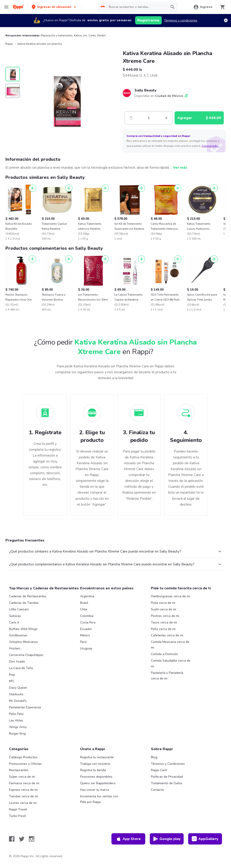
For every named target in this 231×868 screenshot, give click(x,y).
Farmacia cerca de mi (24, 783)
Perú (83, 642)
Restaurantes (19, 770)
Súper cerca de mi (22, 777)
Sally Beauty (146, 90)
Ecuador (86, 629)
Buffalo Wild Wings (23, 629)
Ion (85, 35)
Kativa (78, 35)
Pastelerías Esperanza (25, 707)
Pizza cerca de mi (163, 603)
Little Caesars (19, 609)
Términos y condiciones (181, 20)
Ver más (180, 168)
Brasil (84, 603)
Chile (84, 609)
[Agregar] (32, 188)
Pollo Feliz (16, 714)
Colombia (87, 616)
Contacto (157, 790)
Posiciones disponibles (96, 777)
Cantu (92, 35)
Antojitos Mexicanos (23, 642)
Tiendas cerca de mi (23, 796)
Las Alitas (16, 720)
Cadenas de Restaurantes (28, 596)
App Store (128, 839)
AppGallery (205, 839)
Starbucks (16, 694)
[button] (54, 7)
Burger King (17, 734)
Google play (167, 839)
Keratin (102, 35)
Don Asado (17, 661)
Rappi (9, 44)
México (85, 635)
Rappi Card (159, 770)
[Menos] (131, 118)
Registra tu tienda (93, 770)
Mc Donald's (18, 701)
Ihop (12, 675)
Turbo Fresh (18, 816)
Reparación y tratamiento (57, 35)
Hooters (15, 648)
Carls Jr (14, 622)
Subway (15, 616)
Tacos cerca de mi (164, 622)
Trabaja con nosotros (95, 764)
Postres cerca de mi (165, 616)
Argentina (87, 596)
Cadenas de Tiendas (24, 603)
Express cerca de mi (23, 790)
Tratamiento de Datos (167, 783)
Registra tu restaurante (97, 757)
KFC (12, 681)
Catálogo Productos (23, 757)
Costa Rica (88, 622)
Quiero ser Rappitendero (98, 783)
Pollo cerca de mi (163, 629)
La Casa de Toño (21, 668)
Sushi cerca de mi (164, 609)
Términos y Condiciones (168, 764)
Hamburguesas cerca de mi (170, 596)
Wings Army (18, 727)
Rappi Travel (18, 809)
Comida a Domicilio (164, 654)
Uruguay (86, 648)
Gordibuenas (18, 635)
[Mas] (166, 118)
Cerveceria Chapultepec (26, 655)
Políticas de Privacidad (167, 777)
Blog (154, 757)
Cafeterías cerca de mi (167, 635)
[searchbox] (137, 7)
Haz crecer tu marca (95, 790)
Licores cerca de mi (23, 803)
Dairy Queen (18, 688)
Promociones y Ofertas (25, 764)
